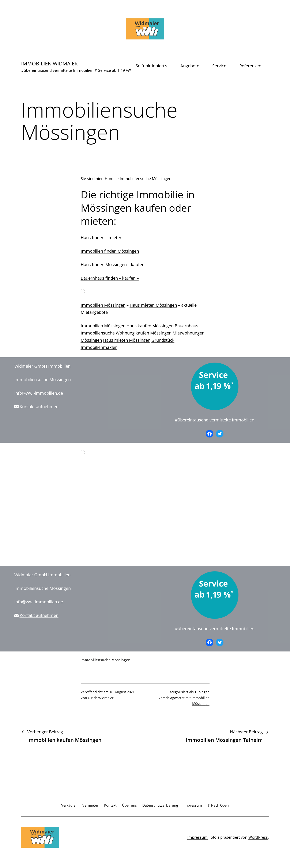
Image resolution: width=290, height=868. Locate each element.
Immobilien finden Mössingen (110, 251)
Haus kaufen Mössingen (150, 326)
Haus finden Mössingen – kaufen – (114, 265)
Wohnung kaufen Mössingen (144, 333)
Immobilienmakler (99, 347)
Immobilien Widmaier (49, 63)
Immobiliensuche (98, 333)
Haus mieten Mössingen (153, 305)
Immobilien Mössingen (103, 305)
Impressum (197, 837)
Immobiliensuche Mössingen (146, 179)
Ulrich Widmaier (101, 698)
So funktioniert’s (151, 66)
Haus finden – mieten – (103, 238)
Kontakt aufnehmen (39, 407)
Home (110, 179)
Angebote (190, 66)
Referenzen (250, 66)
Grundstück (163, 340)
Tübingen (202, 692)
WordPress (258, 837)
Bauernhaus (187, 326)
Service (219, 66)
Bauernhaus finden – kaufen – (110, 278)
